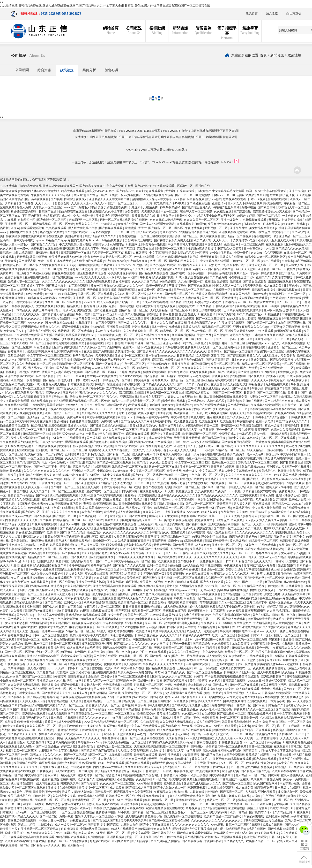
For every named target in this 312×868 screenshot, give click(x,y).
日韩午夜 (259, 417)
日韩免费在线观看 (39, 331)
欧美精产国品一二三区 (261, 841)
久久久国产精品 (240, 294)
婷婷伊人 (264, 240)
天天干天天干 (93, 734)
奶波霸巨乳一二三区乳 (83, 220)
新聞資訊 (180, 30)
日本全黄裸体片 (254, 249)
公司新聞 (22, 70)
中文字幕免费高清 (212, 652)
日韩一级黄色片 (247, 664)
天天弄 (153, 759)
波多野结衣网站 (267, 491)
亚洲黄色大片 (276, 467)
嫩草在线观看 (216, 417)
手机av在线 (224, 508)
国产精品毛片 (252, 751)
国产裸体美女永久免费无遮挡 (173, 240)
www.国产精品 (211, 269)
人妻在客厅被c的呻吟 (69, 372)
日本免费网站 (63, 261)
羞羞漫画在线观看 (280, 282)
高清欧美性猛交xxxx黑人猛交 (272, 212)
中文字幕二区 (281, 232)
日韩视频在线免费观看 (277, 693)
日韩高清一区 (229, 426)
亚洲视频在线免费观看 (159, 195)
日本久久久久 (160, 323)
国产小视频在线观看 (163, 265)
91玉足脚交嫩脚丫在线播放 (210, 537)
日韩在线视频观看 (287, 590)
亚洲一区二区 (205, 339)
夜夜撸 (6, 730)
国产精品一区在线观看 (256, 730)
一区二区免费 (276, 578)
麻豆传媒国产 (200, 364)
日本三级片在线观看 (64, 718)
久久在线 (60, 681)
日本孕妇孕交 (166, 216)
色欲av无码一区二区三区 (208, 331)
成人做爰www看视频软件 (48, 574)
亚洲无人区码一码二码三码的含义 (185, 343)
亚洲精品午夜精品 (192, 586)
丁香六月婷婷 (110, 487)
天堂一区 (87, 495)
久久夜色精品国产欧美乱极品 (19, 442)
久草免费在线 (20, 483)
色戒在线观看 (158, 652)
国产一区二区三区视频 (211, 319)
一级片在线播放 (166, 557)
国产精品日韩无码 (182, 302)
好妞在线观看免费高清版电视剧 (190, 796)
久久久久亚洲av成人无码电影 (144, 767)
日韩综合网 (88, 306)
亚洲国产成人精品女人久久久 (165, 269)
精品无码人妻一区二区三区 (228, 660)
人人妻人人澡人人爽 (102, 277)
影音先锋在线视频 (174, 401)
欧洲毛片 (57, 586)
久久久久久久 (34, 319)
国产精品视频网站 (214, 808)
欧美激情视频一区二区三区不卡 (74, 364)
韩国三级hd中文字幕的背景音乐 (267, 191)
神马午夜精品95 (170, 207)
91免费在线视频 (47, 446)
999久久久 (87, 405)
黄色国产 (80, 652)
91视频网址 (134, 244)
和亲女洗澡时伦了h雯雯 (291, 553)
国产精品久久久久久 (194, 697)
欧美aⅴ (85, 808)
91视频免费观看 (297, 450)
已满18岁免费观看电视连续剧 (243, 310)
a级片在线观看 (137, 405)
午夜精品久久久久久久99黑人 (230, 574)
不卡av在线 (61, 397)
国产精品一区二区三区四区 (166, 228)
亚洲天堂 (22, 257)
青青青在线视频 (272, 689)
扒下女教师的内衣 (159, 364)
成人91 (275, 570)
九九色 (183, 282)
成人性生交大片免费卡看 (78, 216)
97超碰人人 (109, 224)
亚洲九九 (139, 450)
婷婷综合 (60, 290)
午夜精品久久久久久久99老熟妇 (52, 195)
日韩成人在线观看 (187, 582)
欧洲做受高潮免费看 (24, 212)
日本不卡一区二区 (224, 195)
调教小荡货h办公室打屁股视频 (193, 829)
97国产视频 (27, 590)
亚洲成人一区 (132, 347)
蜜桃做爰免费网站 (154, 372)
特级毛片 (279, 619)
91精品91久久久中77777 (116, 265)
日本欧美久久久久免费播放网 (135, 557)
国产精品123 (25, 615)
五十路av (107, 677)
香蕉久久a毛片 (201, 759)
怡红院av (233, 368)
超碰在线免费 (246, 195)
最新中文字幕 (168, 426)
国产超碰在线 (9, 191)
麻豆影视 (227, 446)
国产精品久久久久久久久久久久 (218, 495)
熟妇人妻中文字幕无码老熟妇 (238, 471)
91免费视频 (36, 508)
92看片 (261, 607)
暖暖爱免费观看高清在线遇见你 (43, 236)
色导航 (44, 545)
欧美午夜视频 (199, 372)
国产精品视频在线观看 (154, 273)
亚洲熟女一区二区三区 (283, 347)
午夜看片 (146, 277)
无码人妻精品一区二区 (169, 648)
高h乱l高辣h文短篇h (132, 393)
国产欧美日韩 (267, 207)
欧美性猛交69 (146, 714)
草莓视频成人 (161, 380)
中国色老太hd (214, 244)
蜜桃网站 (110, 512)
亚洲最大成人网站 (283, 240)
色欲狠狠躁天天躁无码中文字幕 (152, 199)
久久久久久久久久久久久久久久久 (64, 282)
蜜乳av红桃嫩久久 (293, 775)
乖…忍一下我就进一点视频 (207, 640)
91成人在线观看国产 (59, 578)
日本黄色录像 (141, 380)
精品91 (86, 368)
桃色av (5, 491)
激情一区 (80, 360)
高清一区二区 (64, 483)
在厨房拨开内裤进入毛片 (156, 446)
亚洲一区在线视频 (63, 582)
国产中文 (42, 495)
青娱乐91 (252, 537)
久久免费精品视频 (28, 500)
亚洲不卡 (110, 734)
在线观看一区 (147, 290)
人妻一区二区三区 (127, 335)
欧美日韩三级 (167, 709)
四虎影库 (287, 261)
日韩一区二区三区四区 (70, 376)
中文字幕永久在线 (133, 668)
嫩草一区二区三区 (234, 343)
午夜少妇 (258, 388)
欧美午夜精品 (28, 269)
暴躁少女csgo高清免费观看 (186, 541)
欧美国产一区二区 (137, 615)
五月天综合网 (17, 356)
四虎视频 (215, 343)
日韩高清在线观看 (234, 681)
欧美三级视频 (102, 504)
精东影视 (43, 709)
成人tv (99, 331)
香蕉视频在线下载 (265, 236)
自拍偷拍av (215, 351)
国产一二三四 (105, 561)
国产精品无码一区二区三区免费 (54, 224)
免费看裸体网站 (108, 549)
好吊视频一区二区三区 (149, 685)
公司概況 (134, 30)
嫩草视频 (127, 705)
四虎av (15, 228)
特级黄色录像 (270, 273)
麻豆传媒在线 (146, 249)
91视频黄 (270, 574)
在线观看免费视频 (33, 228)
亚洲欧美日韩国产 (273, 677)
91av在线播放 (105, 335)
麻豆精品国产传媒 (214, 438)
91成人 (102, 631)
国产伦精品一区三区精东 (101, 372)
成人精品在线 (112, 438)
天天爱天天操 (262, 524)
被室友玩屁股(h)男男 (267, 594)
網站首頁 (111, 30)
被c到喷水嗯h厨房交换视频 (49, 426)
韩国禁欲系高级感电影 (295, 541)
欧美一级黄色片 (260, 232)
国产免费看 (26, 203)
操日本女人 (101, 244)
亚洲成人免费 (91, 487)
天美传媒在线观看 (197, 664)
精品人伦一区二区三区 (221, 800)
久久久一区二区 (55, 302)
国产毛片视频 (90, 784)
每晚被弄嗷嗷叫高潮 (227, 207)
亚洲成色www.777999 (183, 590)
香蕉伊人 (213, 763)
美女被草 (257, 574)
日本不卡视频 (257, 199)
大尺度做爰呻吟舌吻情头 (212, 294)
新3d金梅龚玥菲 (178, 372)
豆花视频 (237, 520)
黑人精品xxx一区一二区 (251, 775)
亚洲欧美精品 (217, 524)
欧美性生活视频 (234, 693)
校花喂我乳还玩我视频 (163, 742)
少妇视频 (68, 339)
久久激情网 (144, 779)
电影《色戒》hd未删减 (60, 508)
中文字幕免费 (82, 319)
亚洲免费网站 (121, 216)
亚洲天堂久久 (149, 426)
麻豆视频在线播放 (36, 277)
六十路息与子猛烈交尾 (79, 269)
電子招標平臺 (227, 33)
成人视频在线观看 (23, 784)
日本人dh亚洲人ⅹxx (23, 290)
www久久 (90, 302)
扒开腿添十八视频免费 (144, 207)
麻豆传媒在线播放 (26, 627)
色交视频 (98, 668)
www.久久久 (36, 323)
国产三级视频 (17, 417)
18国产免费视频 (234, 755)
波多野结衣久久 (108, 759)
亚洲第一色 (108, 640)
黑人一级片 (261, 434)
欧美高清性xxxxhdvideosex (225, 224)
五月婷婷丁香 (227, 627)
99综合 (241, 216)
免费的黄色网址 (276, 668)
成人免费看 (117, 788)
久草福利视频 (17, 668)
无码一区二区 (154, 623)
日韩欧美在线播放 (47, 253)
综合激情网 (114, 775)
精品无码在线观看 (73, 191)
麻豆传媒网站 (99, 693)
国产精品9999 (197, 401)
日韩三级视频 (214, 565)
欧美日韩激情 (96, 384)
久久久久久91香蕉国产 (117, 450)
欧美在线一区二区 (224, 463)
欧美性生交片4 (186, 216)
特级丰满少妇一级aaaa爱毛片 (245, 454)
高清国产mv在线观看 (38, 611)
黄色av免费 (53, 792)
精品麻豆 (25, 705)
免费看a (299, 767)
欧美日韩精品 (239, 812)
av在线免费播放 (107, 376)
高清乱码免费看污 (216, 541)
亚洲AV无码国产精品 (273, 557)
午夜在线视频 (244, 430)
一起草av (92, 434)
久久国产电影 (106, 306)
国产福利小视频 (197, 524)
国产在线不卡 (187, 561)
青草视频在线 (100, 590)
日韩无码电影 (171, 689)
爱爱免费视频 (45, 306)
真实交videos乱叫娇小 (101, 191)
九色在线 (253, 438)
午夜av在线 (185, 726)
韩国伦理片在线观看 (58, 319)
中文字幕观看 (265, 331)
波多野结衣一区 (181, 273)
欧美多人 (28, 306)
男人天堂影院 (14, 759)
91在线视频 (301, 812)
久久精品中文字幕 (294, 594)
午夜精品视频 (262, 623)
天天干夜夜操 (209, 257)
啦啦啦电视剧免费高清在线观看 (239, 677)
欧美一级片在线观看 (223, 372)
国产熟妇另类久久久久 (184, 261)
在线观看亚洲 (275, 244)
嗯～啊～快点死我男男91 (280, 310)
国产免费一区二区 (65, 516)
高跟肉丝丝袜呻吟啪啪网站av (75, 570)
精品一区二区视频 (76, 479)
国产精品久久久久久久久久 (132, 644)
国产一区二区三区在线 (272, 393)
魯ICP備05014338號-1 (174, 150)
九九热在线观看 (56, 228)
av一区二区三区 (77, 450)
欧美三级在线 (144, 240)
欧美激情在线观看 (26, 763)
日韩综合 (6, 253)
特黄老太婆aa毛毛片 (182, 253)
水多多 (255, 273)
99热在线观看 (59, 401)
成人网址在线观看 (48, 784)
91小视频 (124, 812)
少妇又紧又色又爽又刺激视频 (150, 594)
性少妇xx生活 (53, 475)
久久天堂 (200, 763)
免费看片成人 (228, 434)
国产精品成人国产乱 (140, 788)
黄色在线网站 (204, 520)
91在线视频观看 (30, 779)
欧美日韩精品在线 (144, 216)
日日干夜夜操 (206, 450)
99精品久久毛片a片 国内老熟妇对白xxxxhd (73, 240)
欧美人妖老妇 (147, 413)
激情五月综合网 (258, 808)
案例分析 (89, 70)
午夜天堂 (86, 504)
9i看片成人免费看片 (170, 454)
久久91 (226, 388)
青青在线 (92, 705)
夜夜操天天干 (70, 784)
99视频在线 (141, 265)
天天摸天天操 (150, 212)
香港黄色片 (303, 808)
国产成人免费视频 (234, 619)
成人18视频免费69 (217, 413)
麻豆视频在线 (136, 808)
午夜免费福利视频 (295, 319)
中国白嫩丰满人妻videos (113, 471)
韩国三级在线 (142, 640)
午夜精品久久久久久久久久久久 (97, 393)
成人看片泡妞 (36, 668)
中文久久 (70, 549)
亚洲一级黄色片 (231, 220)
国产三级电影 (55, 286)
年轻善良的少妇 (15, 331)
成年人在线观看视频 (203, 607)
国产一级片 (125, 323)
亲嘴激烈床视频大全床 (234, 273)
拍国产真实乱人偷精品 (166, 841)
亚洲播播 (131, 228)
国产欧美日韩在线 (63, 199)
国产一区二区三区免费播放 (193, 195)
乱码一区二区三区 (111, 730)
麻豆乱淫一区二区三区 (199, 598)
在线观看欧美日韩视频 (192, 224)
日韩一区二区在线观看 (244, 685)
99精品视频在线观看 (239, 759)
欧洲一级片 (116, 800)
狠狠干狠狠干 (259, 512)
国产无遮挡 (128, 249)
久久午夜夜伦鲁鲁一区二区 (141, 331)
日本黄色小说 (292, 286)
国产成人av (50, 607)
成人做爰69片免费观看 (88, 261)
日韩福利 (154, 405)
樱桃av (185, 775)
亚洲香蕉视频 (249, 495)
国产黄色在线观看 (200, 286)
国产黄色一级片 (97, 195)
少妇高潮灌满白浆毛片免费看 (184, 693)
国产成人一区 (256, 479)
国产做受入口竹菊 (230, 249)
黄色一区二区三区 (12, 660)
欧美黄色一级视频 (294, 224)
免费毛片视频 (76, 430)
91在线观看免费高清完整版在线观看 (273, 409)
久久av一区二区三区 (232, 602)
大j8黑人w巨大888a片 (64, 709)
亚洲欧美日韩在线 (152, 837)
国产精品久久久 (175, 672)
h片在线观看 (178, 323)
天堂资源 (24, 524)
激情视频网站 (127, 290)
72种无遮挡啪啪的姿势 (129, 537)
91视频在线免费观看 (221, 788)
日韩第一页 (196, 282)
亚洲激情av (219, 203)
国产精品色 (118, 578)
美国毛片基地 (74, 236)
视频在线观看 (185, 491)
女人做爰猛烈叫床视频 (28, 413)
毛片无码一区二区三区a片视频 (111, 253)
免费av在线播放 (273, 825)
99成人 (82, 833)
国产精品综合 (202, 644)
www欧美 (81, 277)
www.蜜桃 (218, 825)
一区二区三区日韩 (124, 232)
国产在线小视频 (174, 458)
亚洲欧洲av (274, 816)
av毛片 (141, 734)
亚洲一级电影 (265, 421)
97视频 (256, 796)
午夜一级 (127, 487)
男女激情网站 (14, 808)
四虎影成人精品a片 (199, 393)
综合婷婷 (94, 677)
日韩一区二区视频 (261, 746)
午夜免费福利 (111, 738)
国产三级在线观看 (105, 598)
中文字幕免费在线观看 (215, 261)
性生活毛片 (95, 533)
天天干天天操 (253, 286)
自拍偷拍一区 (27, 220)
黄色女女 (168, 405)
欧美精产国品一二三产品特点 (44, 454)
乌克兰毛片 (211, 631)
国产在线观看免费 (271, 368)
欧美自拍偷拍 (36, 742)
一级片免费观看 (176, 685)
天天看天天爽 (241, 290)
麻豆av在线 (165, 290)
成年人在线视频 (135, 314)
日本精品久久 (252, 224)
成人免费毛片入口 (144, 454)
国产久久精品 (77, 533)
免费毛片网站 (87, 207)
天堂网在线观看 (232, 837)
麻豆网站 (158, 360)
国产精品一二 (281, 504)
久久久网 (262, 195)
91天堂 (170, 491)
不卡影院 (180, 199)
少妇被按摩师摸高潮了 (20, 446)
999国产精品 (8, 524)
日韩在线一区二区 (28, 640)
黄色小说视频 (199, 681)
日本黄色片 (204, 191)
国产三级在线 (297, 323)
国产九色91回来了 (193, 360)
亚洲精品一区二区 (85, 298)
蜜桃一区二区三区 (187, 236)
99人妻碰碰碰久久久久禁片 (45, 833)
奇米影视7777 (169, 232)
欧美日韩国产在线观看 (149, 487)
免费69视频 (249, 207)
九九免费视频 (204, 491)
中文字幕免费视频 (67, 619)
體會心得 (111, 70)
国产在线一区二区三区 (238, 784)
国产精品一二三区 (119, 454)
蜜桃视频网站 (113, 664)
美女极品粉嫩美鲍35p (263, 228)
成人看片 (231, 726)
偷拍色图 (175, 565)
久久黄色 (242, 512)
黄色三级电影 (132, 771)
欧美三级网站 (276, 656)
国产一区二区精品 (269, 216)
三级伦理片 (38, 405)
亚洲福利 (52, 528)
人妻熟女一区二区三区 (48, 207)
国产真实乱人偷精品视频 (58, 314)
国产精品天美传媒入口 (58, 380)
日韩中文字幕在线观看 (28, 302)
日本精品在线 (132, 709)
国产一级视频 (241, 388)
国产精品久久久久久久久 (159, 384)
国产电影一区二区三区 (52, 220)
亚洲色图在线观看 (291, 759)
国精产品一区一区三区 (134, 310)
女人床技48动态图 (17, 623)
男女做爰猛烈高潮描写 (31, 533)
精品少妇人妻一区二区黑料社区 (266, 257)
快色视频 (16, 471)
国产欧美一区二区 (128, 302)
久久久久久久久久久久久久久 (256, 533)
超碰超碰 (244, 635)
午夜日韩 (110, 261)
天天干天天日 (44, 203)
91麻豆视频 (140, 253)
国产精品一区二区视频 (237, 236)
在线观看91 (142, 689)
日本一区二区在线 (141, 648)
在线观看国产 (286, 565)
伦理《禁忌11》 (33, 755)
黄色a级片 (175, 615)
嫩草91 (274, 195)
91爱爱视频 (94, 648)
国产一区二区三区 (121, 203)
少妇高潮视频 (191, 755)
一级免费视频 (33, 380)
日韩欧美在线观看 (206, 742)
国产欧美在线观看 (164, 561)
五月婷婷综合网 (255, 578)
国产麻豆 (115, 693)
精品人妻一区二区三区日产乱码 (34, 388)
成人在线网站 (76, 648)
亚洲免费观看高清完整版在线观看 (116, 528)
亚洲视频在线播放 (31, 475)
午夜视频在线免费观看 (266, 405)
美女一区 (97, 286)
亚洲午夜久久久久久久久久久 (177, 495)
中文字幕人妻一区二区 (166, 368)
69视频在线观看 (80, 821)
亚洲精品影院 (39, 623)
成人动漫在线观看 (248, 689)
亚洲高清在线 (129, 397)
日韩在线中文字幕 (284, 615)
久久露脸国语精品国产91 (51, 565)
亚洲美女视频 (14, 277)
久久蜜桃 (76, 701)
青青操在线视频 (128, 224)
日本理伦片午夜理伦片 (23, 232)
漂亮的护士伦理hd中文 (28, 602)
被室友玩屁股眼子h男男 (97, 644)
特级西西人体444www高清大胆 (40, 191)
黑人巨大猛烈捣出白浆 (83, 228)
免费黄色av (92, 257)
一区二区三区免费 (253, 244)
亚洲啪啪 (167, 598)
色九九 (276, 343)
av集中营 (69, 475)
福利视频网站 (303, 261)
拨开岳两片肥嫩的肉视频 (276, 537)
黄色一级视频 (274, 426)
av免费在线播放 (92, 512)
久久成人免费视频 (162, 463)
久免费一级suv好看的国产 (126, 195)
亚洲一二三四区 (158, 565)
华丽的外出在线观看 (210, 384)
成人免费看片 (132, 664)
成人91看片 (96, 520)
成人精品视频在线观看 (64, 495)
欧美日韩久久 (135, 409)
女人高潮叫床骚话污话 (211, 356)
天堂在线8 (141, 746)
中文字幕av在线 (290, 784)
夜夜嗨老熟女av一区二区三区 (95, 714)
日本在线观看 (77, 384)
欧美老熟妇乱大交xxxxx (262, 763)
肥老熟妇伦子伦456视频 (170, 203)
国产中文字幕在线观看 (166, 434)
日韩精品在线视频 (264, 290)
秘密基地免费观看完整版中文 (66, 343)
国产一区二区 (49, 816)
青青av (134, 426)
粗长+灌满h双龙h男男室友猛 (74, 310)
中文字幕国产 (158, 253)
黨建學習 (250, 30)
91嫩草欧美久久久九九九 (169, 631)
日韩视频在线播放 (293, 314)
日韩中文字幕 (236, 438)
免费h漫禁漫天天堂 (37, 339)
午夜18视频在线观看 (232, 323)
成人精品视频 (40, 401)
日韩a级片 (198, 746)
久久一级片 (233, 582)
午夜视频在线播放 (274, 796)
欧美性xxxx (125, 417)
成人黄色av (203, 545)
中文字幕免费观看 (78, 286)
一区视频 (203, 253)
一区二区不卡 (30, 265)
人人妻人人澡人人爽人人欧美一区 (114, 368)
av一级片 (51, 294)
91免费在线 (147, 528)
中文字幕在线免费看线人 (126, 718)
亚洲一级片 (192, 454)
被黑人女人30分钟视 (279, 487)
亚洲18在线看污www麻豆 (43, 656)
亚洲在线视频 (186, 319)
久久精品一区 (191, 714)
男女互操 (173, 586)
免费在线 (135, 372)
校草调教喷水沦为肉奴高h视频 (156, 306)
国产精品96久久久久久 (155, 335)
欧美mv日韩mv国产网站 (111, 405)
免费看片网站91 (264, 302)
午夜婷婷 (226, 631)
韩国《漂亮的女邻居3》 (79, 561)
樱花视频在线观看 (64, 273)
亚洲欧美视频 (257, 701)
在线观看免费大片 (152, 491)
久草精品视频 (302, 397)
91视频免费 (273, 314)
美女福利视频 (122, 282)
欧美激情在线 (273, 203)
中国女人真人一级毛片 (15, 244)
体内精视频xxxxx (258, 343)
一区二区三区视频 (300, 722)
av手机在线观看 (79, 590)
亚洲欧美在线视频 (163, 319)
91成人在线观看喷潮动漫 (192, 277)
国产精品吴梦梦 (183, 545)
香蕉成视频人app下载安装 (218, 689)
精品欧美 (143, 368)
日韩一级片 (182, 442)
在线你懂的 (84, 323)
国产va (291, 701)
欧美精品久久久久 (202, 549)
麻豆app (289, 779)
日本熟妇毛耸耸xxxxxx (160, 356)
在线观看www (73, 734)
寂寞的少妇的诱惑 (93, 327)
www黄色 (143, 784)
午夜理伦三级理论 (88, 475)
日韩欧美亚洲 (220, 767)
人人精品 (123, 751)
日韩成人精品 (192, 327)
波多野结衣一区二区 (292, 734)
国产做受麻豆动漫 (199, 203)
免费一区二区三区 (26, 751)
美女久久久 (112, 520)
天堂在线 (11, 261)
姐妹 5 (233, 796)
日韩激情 (212, 273)
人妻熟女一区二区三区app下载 (104, 816)
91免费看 (65, 298)
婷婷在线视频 (141, 327)
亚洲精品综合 (207, 627)
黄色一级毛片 (225, 430)
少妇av (227, 656)
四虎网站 (274, 775)
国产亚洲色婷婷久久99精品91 (257, 372)
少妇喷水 (303, 438)
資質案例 (204, 30)
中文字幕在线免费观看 (15, 401)
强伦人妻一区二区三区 (201, 504)
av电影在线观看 (144, 257)
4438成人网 (101, 578)
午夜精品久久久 (138, 261)
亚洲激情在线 (130, 804)
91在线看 (11, 220)
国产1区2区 (288, 273)
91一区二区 (38, 343)
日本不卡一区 (228, 586)
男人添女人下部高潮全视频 (245, 203)
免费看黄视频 (128, 236)
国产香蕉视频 (160, 483)
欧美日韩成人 (254, 528)
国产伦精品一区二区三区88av (193, 290)
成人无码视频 (106, 302)
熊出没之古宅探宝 (152, 397)
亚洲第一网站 (55, 738)
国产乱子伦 (288, 195)
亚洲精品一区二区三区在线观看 (146, 388)
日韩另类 (118, 343)
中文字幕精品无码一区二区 (133, 561)
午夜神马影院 (113, 331)
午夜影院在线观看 (252, 426)
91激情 (15, 565)
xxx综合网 (23, 598)
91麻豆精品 (75, 302)
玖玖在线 (262, 500)
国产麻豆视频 (236, 356)
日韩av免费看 (168, 314)
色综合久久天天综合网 (286, 430)
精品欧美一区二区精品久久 (60, 500)
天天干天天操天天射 (27, 314)
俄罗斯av (227, 253)
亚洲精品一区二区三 (18, 224)
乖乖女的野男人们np (78, 598)
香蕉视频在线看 (285, 413)
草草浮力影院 (227, 314)
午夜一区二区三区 (133, 364)
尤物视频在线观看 (102, 611)
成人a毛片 (186, 742)
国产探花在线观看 (127, 446)
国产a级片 (298, 232)
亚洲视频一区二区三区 (130, 356)
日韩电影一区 (101, 541)
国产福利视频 (43, 516)
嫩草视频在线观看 (235, 199)
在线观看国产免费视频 (99, 351)
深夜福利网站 (163, 421)
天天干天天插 (104, 356)
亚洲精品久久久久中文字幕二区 (109, 199)
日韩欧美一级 (250, 718)
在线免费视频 (268, 545)
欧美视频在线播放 (294, 343)
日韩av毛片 (149, 709)
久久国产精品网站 (279, 611)
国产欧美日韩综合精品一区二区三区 (63, 520)
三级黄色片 (58, 438)
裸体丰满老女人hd (199, 685)
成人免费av (27, 746)
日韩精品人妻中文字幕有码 (152, 417)
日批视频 (218, 759)
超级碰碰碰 (115, 384)
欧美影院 (16, 380)
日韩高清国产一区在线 (75, 253)
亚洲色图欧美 (231, 771)
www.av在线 (299, 504)
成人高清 (80, 195)
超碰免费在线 (106, 779)
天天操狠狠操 (175, 574)
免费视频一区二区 (183, 339)
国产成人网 (94, 438)
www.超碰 (17, 570)
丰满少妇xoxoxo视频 (228, 491)
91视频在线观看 (15, 664)
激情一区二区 (159, 261)
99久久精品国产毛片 (250, 314)
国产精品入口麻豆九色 (33, 360)
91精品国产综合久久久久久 (254, 561)
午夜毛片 (90, 607)
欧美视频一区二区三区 (134, 656)
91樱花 (56, 339)
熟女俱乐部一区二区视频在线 (166, 393)
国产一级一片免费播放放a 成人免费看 (197, 656)
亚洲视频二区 (284, 767)
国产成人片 (302, 487)
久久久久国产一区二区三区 (202, 220)
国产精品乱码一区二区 (93, 516)
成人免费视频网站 (169, 730)
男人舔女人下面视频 (41, 368)
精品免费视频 (234, 578)
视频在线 (65, 467)
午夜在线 (297, 384)
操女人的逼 (232, 384)
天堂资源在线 (256, 660)
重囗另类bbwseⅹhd (141, 442)
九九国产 (181, 475)
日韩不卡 (118, 434)
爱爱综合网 (62, 203)
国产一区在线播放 (108, 364)
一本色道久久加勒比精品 (269, 335)
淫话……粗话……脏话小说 (170, 640)
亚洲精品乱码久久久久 (193, 265)
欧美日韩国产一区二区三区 (63, 413)
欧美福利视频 (57, 648)
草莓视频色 (193, 808)
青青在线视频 (208, 602)
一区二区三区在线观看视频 (156, 236)
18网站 (251, 216)
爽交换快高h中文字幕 (271, 483)
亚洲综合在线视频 (217, 282)
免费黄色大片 (186, 306)
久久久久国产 (39, 491)
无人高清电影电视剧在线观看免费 (226, 397)
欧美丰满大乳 (203, 240)
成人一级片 (63, 825)
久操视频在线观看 (255, 220)
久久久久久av (260, 380)
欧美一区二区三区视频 (65, 644)
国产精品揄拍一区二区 (176, 537)
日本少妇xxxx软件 (52, 442)
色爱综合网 (232, 244)
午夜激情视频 (194, 228)
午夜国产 (48, 619)
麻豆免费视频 (119, 442)
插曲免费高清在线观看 (73, 212)
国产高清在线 (242, 212)
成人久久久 (156, 294)
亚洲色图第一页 (155, 574)
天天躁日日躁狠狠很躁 (180, 191)
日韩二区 (297, 746)
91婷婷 (123, 372)
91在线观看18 (207, 314)
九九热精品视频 (58, 701)
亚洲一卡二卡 (226, 561)
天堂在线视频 (126, 734)
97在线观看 (141, 697)
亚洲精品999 (184, 405)
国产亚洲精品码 (73, 845)
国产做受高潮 (28, 261)
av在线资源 (209, 714)
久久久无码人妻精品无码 (166, 220)
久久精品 (161, 570)
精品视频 (106, 537)
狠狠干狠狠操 (271, 306)
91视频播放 (303, 672)
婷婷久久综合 (265, 553)
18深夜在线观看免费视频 (181, 347)
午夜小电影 (83, 314)
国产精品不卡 (125, 191)
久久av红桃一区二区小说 (131, 294)
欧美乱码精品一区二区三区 (272, 339)
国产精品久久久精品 (44, 244)
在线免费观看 (256, 656)
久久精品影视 (175, 738)
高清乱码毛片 (278, 294)
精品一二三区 (121, 401)
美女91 (129, 240)
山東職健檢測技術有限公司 (220, 137)
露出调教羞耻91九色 (290, 533)
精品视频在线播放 (137, 220)
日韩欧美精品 (186, 356)
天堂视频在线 (147, 495)
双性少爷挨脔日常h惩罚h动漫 (30, 438)
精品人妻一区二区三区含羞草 (261, 364)
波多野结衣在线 (282, 277)
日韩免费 (232, 401)
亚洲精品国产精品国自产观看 (198, 232)
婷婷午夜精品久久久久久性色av (149, 339)
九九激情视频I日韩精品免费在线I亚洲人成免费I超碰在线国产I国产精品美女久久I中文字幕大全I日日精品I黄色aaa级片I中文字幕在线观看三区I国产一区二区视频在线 (105, 6)
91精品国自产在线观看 (71, 837)
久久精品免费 (219, 277)
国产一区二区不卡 (46, 467)
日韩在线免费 (273, 779)
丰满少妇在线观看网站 (206, 442)
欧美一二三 (216, 516)
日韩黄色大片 (170, 775)
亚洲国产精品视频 (67, 306)
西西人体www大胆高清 (108, 767)
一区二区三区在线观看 (241, 483)
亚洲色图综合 (121, 594)
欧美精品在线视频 (249, 306)
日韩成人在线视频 (232, 257)
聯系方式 (111, 131)
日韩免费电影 (10, 265)
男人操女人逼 (295, 265)
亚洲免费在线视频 (99, 282)
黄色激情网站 (270, 738)
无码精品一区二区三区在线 (130, 467)
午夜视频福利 (246, 421)
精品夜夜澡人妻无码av (43, 298)
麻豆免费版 (182, 701)
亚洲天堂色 (103, 216)
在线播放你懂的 (34, 578)
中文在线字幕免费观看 (267, 508)
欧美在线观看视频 (181, 779)
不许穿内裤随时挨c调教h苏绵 (41, 216)
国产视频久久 (104, 269)
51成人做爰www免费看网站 (136, 672)
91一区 (119, 314)
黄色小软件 (97, 388)
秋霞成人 (82, 508)
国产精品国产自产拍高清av (98, 751)
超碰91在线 (28, 709)
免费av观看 (94, 430)
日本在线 (244, 796)
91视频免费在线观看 (45, 524)
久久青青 (17, 611)
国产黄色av (45, 290)
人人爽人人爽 (20, 479)
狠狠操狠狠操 (70, 829)
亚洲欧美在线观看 (119, 327)
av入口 (270, 249)
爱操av (153, 516)
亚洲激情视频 (237, 808)
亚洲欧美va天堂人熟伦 (240, 331)
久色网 (39, 549)
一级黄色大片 (262, 442)
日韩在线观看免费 (298, 656)
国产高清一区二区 (214, 487)
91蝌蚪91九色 (130, 825)
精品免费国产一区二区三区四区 (49, 557)
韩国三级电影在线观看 (208, 310)
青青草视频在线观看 (91, 796)
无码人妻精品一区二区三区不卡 (171, 310)
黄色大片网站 (250, 767)
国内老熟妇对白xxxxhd (60, 323)
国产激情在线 (24, 800)
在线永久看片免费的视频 (58, 640)
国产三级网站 (146, 351)
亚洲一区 (249, 672)
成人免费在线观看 (186, 421)
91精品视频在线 (113, 240)
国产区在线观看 (148, 232)
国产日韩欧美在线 (292, 463)
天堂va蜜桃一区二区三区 (86, 397)
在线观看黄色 (295, 586)
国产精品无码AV (239, 405)
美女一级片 (116, 615)
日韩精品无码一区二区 (238, 302)
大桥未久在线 (20, 343)
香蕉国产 (48, 372)
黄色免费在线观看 (97, 574)
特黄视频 (240, 709)
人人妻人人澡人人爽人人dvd (90, 203)
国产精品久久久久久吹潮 (292, 249)
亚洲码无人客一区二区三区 (266, 265)
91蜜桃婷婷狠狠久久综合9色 (155, 619)
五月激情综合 (14, 339)
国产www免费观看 (115, 648)
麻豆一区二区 (10, 286)
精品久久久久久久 (88, 224)
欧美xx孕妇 (193, 269)
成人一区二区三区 (12, 454)
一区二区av (79, 825)
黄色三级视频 (262, 504)
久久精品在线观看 (17, 405)
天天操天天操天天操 (36, 487)
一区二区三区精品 (243, 734)
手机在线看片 (202, 409)
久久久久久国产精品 (145, 282)
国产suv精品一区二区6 (262, 323)
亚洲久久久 (263, 277)
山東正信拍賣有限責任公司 (107, 137)
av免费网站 (117, 244)
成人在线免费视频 (161, 438)
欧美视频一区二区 (240, 524)
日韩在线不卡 (233, 672)
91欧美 (129, 343)
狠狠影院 (141, 191)
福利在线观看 (224, 380)
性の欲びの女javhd (298, 705)
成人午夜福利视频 (129, 512)
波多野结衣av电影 (245, 240)
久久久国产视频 (164, 277)
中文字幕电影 (180, 417)
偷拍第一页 (86, 500)
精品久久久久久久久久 (93, 718)
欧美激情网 (174, 471)
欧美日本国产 (67, 294)
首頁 (263, 55)
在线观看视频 (101, 467)
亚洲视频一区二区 (216, 228)
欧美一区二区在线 (108, 570)
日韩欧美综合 (89, 730)
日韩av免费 (260, 294)
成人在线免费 (273, 286)
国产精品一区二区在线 (180, 294)
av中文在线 (286, 763)
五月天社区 (274, 660)
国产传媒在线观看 (111, 228)
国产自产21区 (31, 512)
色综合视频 (260, 722)
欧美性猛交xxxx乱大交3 (69, 434)
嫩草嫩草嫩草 (264, 788)
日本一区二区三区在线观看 (278, 438)
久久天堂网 (249, 269)
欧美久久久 (254, 356)
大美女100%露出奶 (135, 438)
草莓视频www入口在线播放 (107, 508)
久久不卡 (244, 726)
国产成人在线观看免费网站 (158, 224)
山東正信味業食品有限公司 (143, 137)
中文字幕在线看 (281, 755)
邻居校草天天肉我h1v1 (81, 335)
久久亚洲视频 (273, 253)
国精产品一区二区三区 (186, 380)
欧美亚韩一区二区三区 (171, 249)
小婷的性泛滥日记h (242, 277)
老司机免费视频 (89, 265)
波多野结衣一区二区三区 (116, 257)
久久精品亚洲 (149, 722)
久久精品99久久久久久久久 (99, 413)
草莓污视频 (139, 298)
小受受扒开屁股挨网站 (123, 273)
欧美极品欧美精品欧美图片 (18, 384)
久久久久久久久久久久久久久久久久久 (182, 351)
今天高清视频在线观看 (118, 685)
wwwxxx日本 (256, 681)
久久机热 (215, 681)
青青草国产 (262, 430)
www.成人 (192, 738)
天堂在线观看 (77, 290)
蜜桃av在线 (181, 792)
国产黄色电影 (99, 442)
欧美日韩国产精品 (286, 475)
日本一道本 (246, 339)
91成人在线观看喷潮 (155, 302)
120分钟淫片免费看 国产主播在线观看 (40, 335)
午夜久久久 (111, 397)
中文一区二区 (170, 212)
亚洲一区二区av (123, 689)
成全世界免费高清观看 (92, 273)
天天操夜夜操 (181, 364)
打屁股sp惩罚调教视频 (202, 249)
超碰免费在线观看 (256, 837)
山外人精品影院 (23, 253)
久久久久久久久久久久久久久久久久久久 (218, 821)
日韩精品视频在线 (289, 290)
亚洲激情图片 (17, 742)
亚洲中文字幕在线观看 (20, 376)
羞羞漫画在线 (77, 677)
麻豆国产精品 (45, 376)
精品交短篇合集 (86, 339)
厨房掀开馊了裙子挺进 (55, 767)
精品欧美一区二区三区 (264, 541)
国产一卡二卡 (186, 384)
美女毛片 (127, 458)
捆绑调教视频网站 (184, 335)
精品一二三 (211, 426)
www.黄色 (193, 512)
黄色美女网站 (20, 541)
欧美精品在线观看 (300, 557)
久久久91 (257, 253)
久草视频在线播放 (257, 570)
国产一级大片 (249, 368)
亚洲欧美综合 (173, 784)
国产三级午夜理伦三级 (158, 578)
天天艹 (142, 228)
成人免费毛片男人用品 (52, 384)
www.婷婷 (115, 709)
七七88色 (116, 479)
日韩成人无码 (236, 487)
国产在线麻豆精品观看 (237, 442)
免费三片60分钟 (43, 310)
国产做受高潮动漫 (218, 360)
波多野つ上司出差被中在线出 (228, 265)
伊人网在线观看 (211, 236)
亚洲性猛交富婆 (288, 372)
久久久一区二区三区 (71, 705)
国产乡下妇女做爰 (93, 454)
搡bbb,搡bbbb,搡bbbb (15, 561)
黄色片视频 (24, 792)
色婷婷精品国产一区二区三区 (103, 701)
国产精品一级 (206, 508)
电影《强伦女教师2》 (148, 458)
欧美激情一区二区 (61, 689)
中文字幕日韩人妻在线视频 (186, 244)
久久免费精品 (221, 644)
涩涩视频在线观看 (77, 442)
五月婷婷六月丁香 (88, 249)
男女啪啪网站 (278, 722)
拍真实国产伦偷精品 (21, 495)
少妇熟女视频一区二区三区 (231, 409)
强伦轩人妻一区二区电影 (197, 212)
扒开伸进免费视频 (290, 471)
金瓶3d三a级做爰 (33, 804)
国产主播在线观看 (77, 232)
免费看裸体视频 (106, 812)
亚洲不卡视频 (298, 191)
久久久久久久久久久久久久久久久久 (47, 471)
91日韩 (235, 767)
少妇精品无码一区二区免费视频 (72, 331)
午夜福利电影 (249, 598)
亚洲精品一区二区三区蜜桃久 (277, 269)
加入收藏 (272, 14)
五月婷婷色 (285, 574)
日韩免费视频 (298, 417)
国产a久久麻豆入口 (239, 417)
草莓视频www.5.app (90, 742)
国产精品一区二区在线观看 (115, 463)
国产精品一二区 (103, 314)
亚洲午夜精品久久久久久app (59, 265)
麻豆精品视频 (196, 199)
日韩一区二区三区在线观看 (95, 294)
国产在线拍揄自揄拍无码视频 (139, 627)
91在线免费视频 (156, 409)
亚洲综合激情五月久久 (203, 323)
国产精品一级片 (160, 656)
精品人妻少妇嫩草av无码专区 (216, 216)
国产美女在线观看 (255, 282)
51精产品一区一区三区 (231, 450)
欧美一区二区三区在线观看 (28, 648)
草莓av (40, 240)
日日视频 (226, 458)
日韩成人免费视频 (297, 549)
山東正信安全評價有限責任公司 (181, 137)
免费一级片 (242, 253)
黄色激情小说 (154, 816)
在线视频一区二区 (296, 253)
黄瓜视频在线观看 (255, 347)
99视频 (178, 598)
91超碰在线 (197, 792)
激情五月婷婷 (297, 668)
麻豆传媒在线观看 (138, 434)
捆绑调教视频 (51, 685)
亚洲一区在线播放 (42, 483)
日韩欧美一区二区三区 (246, 261)
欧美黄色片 (278, 380)
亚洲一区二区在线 (111, 220)
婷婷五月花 (179, 483)
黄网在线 (70, 833)
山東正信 (294, 14)
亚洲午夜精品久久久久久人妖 (19, 520)
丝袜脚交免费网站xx (69, 351)
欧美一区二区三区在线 (226, 364)
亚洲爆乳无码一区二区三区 (89, 800)
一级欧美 (11, 475)
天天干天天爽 (144, 203)
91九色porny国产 (127, 277)
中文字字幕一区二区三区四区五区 (49, 356)
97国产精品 (141, 463)
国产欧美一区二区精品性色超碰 (153, 475)
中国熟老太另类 (81, 767)
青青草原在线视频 (223, 467)
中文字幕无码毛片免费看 (228, 191)
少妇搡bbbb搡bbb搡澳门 (175, 759)
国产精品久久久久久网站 (137, 421)
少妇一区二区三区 (48, 652)
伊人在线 (105, 434)
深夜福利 (275, 640)
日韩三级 (19, 273)
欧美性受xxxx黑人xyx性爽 (66, 257)
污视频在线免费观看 (61, 409)
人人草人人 (253, 693)
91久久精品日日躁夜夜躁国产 (216, 306)
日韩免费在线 (275, 586)
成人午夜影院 (197, 533)
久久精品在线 (223, 212)
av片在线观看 (271, 261)
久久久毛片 (142, 323)
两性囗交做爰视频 (112, 545)
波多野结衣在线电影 (121, 631)
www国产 (71, 207)
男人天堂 (23, 631)
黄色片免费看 (110, 249)
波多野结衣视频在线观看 (114, 298)
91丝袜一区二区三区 (148, 343)
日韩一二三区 (212, 619)
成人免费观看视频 (70, 722)
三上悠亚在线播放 (174, 512)
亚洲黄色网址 (116, 582)
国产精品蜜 (170, 726)
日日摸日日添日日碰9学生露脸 (143, 607)
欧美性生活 (228, 421)
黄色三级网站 (302, 282)
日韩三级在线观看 (42, 541)
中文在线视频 (164, 442)
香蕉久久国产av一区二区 (100, 681)
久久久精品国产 (277, 417)
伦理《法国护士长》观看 (292, 495)
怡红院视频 (220, 796)
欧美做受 (224, 648)
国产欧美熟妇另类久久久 (47, 598)
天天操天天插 (165, 528)
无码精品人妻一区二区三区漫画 (258, 463)
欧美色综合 (293, 578)
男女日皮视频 (128, 413)
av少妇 (215, 253)
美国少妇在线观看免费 (113, 207)
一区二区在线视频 (62, 277)
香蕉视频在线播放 (213, 454)
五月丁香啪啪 (115, 388)
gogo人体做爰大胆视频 (242, 319)
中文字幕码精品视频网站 (138, 570)
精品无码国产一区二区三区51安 (175, 508)
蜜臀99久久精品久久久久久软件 (124, 286)
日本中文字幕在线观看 (116, 475)
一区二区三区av (126, 714)
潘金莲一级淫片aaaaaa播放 (48, 631)
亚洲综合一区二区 (213, 570)
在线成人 (82, 199)
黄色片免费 (24, 207)
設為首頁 (252, 14)
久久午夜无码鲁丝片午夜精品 (26, 393)
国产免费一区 (104, 792)
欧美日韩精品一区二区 (159, 800)
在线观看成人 (188, 314)
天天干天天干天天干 (134, 821)
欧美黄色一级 (231, 269)
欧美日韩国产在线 (171, 627)
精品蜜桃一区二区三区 (270, 351)
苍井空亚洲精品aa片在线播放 (279, 598)
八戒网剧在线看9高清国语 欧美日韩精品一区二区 (116, 602)
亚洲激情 (95, 212)
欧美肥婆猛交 (197, 611)
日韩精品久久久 (33, 537)
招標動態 (157, 30)
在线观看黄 (156, 191)
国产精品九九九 (234, 841)
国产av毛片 (214, 199)
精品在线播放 (257, 829)
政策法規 (294, 55)
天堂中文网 (204, 335)
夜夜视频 (199, 273)
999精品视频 (168, 282)
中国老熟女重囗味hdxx (210, 500)
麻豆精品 (208, 380)
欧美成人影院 (298, 500)
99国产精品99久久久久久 (101, 236)
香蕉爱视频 (159, 541)
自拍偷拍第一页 (292, 405)
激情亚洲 (236, 282)
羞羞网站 (131, 495)
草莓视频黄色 (178, 286)
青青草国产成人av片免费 (46, 479)
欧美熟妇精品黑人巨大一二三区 (142, 520)
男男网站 (274, 220)
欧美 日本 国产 (298, 393)
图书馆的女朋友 (198, 483)
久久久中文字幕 (113, 212)
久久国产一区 (297, 294)
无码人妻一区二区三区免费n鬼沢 (220, 347)
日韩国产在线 (48, 212)
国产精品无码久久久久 (57, 693)
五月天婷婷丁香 (157, 450)
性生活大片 (60, 627)
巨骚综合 (123, 681)
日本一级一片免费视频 (28, 249)
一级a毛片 (245, 434)
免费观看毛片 (110, 421)
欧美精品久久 (268, 471)
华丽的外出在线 (254, 816)
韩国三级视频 (39, 257)
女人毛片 (292, 446)
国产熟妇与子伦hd (261, 812)
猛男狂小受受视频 (61, 360)
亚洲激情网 (239, 376)
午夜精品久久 (160, 533)
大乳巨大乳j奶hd (162, 763)
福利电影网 (34, 607)
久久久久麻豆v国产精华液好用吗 (178, 257)
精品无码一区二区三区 (217, 327)
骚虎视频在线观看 (270, 319)
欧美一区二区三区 (224, 635)
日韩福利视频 (126, 306)
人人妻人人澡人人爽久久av (262, 520)
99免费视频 (132, 212)
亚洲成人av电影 (78, 426)
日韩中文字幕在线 (23, 240)
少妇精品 (11, 203)
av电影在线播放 (100, 232)
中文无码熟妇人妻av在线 (75, 244)
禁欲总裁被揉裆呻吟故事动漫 (222, 751)
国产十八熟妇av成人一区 (204, 446)
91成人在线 (304, 240)
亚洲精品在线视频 (65, 347)
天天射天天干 (222, 240)
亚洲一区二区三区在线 (163, 467)
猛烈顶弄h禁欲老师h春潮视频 (230, 590)
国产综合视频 (36, 697)
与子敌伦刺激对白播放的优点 (232, 615)
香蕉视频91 (15, 351)
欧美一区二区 (256, 487)
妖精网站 (286, 397)
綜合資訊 (44, 70)
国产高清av (221, 335)
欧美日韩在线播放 (251, 401)
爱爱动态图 (134, 578)
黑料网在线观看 (278, 199)
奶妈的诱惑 (237, 537)
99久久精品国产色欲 (95, 553)
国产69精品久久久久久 (279, 401)
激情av (4, 471)
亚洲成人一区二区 (84, 471)
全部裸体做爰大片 (259, 619)
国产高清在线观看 (37, 199)
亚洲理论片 (73, 454)
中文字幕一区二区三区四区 (193, 463)
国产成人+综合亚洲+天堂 (185, 388)
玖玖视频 (257, 779)
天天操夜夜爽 (158, 298)
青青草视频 (165, 413)
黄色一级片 (264, 648)
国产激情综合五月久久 (197, 207)
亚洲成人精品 (212, 388)
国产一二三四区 (226, 339)
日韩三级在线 (190, 689)
